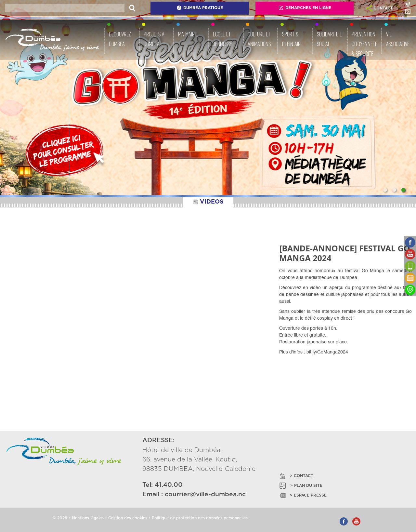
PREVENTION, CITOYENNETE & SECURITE (364, 44)
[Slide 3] (403, 190)
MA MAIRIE (188, 34)
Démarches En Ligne (305, 8)
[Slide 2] (394, 190)
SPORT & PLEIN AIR (291, 39)
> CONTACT (296, 476)
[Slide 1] (385, 190)
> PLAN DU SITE (300, 486)
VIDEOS (208, 202)
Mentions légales (88, 518)
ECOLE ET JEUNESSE (222, 39)
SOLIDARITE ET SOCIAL (331, 39)
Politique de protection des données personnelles (200, 518)
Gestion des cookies (128, 518)
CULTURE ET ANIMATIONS (259, 39)
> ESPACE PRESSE (303, 495)
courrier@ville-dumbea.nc (205, 494)
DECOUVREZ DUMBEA (120, 39)
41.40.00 (169, 485)
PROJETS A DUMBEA (154, 39)
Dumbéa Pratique (200, 8)
